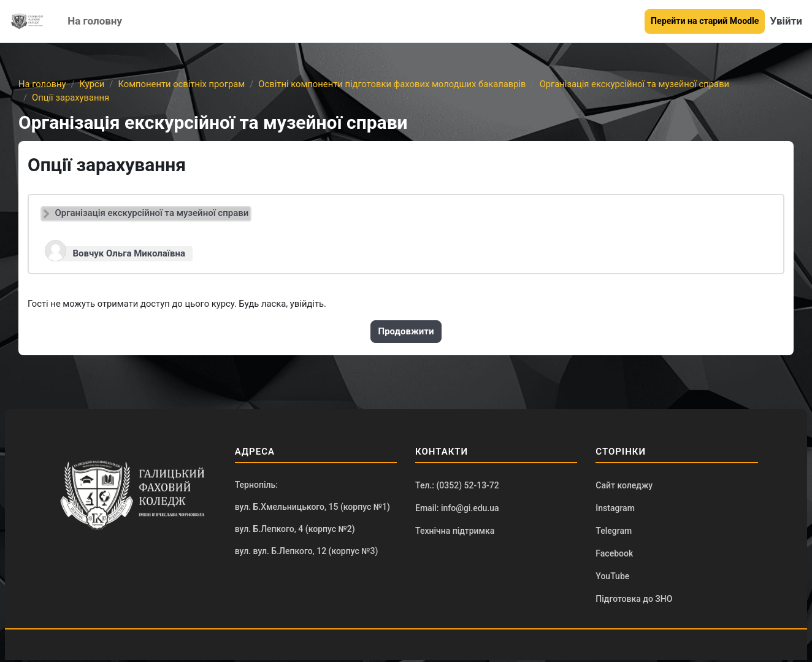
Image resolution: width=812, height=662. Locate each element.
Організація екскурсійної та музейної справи (643, 84)
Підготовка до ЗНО (634, 601)
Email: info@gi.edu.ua (457, 509)
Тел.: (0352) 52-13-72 (457, 486)
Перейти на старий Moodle (705, 21)
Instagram (615, 509)
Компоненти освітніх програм (184, 84)
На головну (43, 84)
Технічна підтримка (455, 532)
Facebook (614, 555)
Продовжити (406, 332)
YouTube (612, 578)
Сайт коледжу (624, 486)
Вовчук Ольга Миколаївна (129, 253)
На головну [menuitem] (95, 21)
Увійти (786, 21)
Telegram (614, 532)
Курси (93, 84)
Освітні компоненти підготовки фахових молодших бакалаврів (398, 84)
